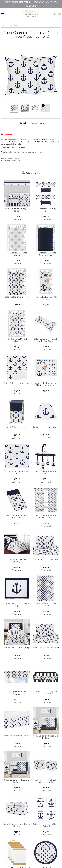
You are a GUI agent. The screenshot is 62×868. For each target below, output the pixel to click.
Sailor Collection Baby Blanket (17, 383)
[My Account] (55, 14)
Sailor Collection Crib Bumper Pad (46, 210)
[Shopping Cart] (60, 14)
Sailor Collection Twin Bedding (17, 648)
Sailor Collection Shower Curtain (46, 605)
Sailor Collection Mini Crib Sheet (17, 340)
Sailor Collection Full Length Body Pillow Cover (46, 340)
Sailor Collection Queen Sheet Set (46, 560)
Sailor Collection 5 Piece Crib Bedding (17, 781)
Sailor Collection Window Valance (17, 693)
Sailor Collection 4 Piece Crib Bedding (46, 737)
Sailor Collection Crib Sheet (17, 297)
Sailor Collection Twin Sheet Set (46, 648)
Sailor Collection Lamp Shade (46, 427)
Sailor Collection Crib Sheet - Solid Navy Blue (46, 254)
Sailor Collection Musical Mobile (46, 472)
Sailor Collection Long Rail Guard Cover (46, 693)
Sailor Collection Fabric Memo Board (17, 472)
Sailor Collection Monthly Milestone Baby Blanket (46, 384)
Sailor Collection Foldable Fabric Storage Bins (46, 781)
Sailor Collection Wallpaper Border (17, 210)
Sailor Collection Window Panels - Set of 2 (46, 516)
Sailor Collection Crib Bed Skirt (17, 736)
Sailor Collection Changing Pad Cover (17, 516)
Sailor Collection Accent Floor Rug (17, 605)
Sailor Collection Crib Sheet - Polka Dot (17, 254)
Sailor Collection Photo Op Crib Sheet (46, 298)
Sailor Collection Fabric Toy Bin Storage (17, 825)
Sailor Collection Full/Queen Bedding (17, 561)
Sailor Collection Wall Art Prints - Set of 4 (46, 825)
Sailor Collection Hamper (17, 427)
